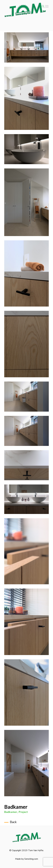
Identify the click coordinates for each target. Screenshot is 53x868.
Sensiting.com (31, 859)
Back (13, 822)
